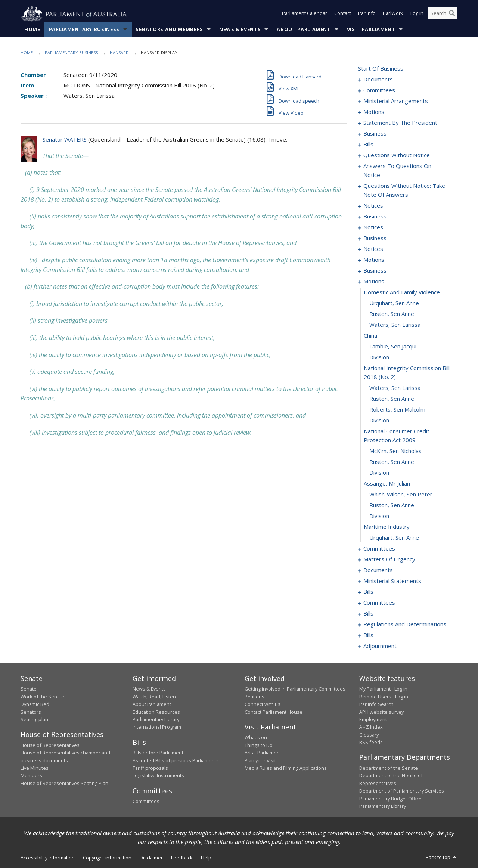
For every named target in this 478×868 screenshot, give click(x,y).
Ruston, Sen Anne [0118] (392, 505)
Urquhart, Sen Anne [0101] (394, 303)
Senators (31, 712)
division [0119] (379, 516)
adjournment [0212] (380, 646)
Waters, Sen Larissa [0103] (395, 325)
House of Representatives (50, 745)
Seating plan (34, 720)
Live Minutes (35, 768)
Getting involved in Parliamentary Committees (295, 689)
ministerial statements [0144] (392, 581)
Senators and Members (169, 30)
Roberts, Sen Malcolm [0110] (397, 410)
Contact (343, 14)
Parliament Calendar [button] (305, 14)
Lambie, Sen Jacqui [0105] (393, 347)
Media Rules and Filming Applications (286, 768)
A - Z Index (371, 727)
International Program (157, 727)
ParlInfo (367, 14)
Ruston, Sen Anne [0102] (392, 314)
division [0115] (379, 473)
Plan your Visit (260, 760)
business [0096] (375, 271)
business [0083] (375, 238)
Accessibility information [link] (48, 858)
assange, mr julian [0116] (387, 484)
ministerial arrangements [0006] (396, 101)
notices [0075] (373, 206)
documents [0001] (378, 80)
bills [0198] (368, 635)
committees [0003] (379, 90)
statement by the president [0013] (400, 123)
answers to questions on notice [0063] (397, 171)
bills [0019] (368, 145)
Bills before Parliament (158, 753)
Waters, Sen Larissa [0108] (395, 388)
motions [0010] (374, 112)
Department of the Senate (389, 768)
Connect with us (263, 704)
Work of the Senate (42, 697)
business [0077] (375, 217)
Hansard (119, 53)
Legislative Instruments (158, 776)
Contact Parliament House (274, 712)
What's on (256, 738)
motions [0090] (374, 260)
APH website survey (381, 712)
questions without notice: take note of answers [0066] (404, 190)
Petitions (254, 697)
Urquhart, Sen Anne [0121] (394, 538)
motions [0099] (374, 282)
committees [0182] (379, 603)
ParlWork (393, 14)
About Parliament (304, 30)
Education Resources (156, 712)
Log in (417, 14)
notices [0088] (373, 249)
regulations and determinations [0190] (405, 624)
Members (31, 776)
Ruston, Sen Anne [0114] (392, 462)
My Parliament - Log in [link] (383, 689)
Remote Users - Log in (384, 697)
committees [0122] (379, 549)
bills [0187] (368, 614)
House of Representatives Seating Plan (64, 783)
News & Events (240, 30)
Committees (146, 802)
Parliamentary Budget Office (390, 799)
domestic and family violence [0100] (402, 292)
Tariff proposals (150, 768)
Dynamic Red (35, 704)
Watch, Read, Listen (154, 697)
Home (32, 30)
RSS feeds (371, 743)
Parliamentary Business (84, 30)
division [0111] (379, 421)
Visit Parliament (371, 30)
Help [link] (206, 858)
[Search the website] (443, 14)
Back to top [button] (442, 858)
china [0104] (370, 336)
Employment (373, 720)
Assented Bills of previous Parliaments (176, 760)
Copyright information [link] (107, 858)
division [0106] (379, 357)
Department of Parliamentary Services (402, 791)
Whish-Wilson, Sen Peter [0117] (401, 495)
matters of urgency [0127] (389, 559)
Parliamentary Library (156, 720)
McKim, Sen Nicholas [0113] (395, 451)
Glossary (369, 735)
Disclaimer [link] (151, 858)
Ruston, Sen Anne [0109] (392, 399)
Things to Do (259, 745)
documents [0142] (378, 570)
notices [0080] (373, 227)
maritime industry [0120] (387, 527)
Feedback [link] (182, 858)
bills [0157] (368, 592)
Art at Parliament (263, 753)
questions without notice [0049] (397, 155)
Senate (29, 689)
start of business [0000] (381, 69)
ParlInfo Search (376, 704)
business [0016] (375, 134)
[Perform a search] (452, 14)
